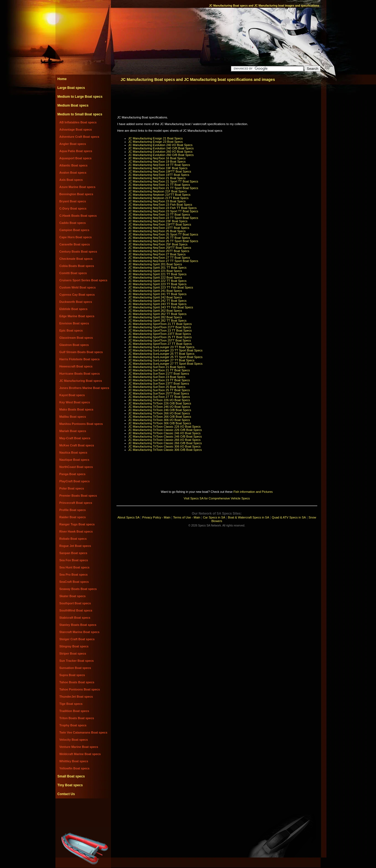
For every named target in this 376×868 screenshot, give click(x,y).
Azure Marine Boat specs (77, 187)
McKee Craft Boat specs (77, 445)
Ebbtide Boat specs (73, 309)
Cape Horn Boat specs (75, 237)
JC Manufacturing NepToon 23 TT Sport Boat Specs (163, 218)
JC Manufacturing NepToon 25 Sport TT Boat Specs (163, 234)
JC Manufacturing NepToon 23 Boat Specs (157, 201)
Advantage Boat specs (76, 129)
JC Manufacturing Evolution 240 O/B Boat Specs (161, 148)
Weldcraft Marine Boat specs (80, 754)
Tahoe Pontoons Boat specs (80, 689)
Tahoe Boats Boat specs (77, 682)
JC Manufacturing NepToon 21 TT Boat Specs (159, 185)
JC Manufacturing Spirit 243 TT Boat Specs (157, 304)
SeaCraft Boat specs (74, 582)
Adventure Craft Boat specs (79, 137)
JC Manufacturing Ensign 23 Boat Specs (156, 142)
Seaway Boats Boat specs (78, 589)
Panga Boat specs (72, 474)
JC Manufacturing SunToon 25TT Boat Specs (159, 393)
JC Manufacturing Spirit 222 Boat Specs (155, 277)
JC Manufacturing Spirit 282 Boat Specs (155, 317)
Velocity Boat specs (74, 740)
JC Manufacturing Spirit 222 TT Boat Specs (157, 281)
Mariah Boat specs (73, 431)
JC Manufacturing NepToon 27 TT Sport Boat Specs (163, 261)
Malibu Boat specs (73, 417)
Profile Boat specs (73, 510)
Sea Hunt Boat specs (74, 567)
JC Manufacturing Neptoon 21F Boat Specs (158, 191)
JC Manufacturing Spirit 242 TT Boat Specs (157, 301)
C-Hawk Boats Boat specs (78, 216)
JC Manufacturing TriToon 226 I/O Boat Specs (159, 400)
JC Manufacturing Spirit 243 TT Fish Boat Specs (161, 307)
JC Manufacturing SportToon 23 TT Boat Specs (160, 330)
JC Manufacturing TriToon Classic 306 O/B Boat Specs (165, 450)
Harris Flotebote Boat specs (79, 359)
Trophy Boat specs (73, 725)
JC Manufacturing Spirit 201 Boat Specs (155, 264)
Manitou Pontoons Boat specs (81, 424)
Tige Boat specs (71, 704)
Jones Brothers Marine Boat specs (84, 388)
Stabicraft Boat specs (75, 618)
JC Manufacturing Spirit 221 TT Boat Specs (157, 274)
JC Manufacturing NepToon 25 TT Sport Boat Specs (163, 241)
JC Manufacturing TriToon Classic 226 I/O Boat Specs (164, 427)
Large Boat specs (71, 88)
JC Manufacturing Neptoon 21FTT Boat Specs (159, 195)
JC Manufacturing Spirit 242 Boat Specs (155, 297)
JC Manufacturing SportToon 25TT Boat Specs (160, 340)
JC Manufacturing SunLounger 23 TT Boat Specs (161, 347)
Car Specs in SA (214, 517)
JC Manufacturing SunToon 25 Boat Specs (157, 387)
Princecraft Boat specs (76, 503)
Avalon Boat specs (73, 173)
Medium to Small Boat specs (80, 114)
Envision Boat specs (74, 323)
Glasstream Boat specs (76, 338)
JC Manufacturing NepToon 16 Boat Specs (157, 158)
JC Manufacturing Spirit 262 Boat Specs (155, 311)
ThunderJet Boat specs (76, 697)
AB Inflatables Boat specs (78, 122)
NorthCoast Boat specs (76, 467)
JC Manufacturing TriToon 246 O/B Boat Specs (160, 410)
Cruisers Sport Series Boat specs (83, 280)
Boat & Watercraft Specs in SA (248, 517)
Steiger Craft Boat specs (77, 639)
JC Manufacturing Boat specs (81, 381)
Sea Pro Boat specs (74, 575)
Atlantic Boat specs (73, 165)
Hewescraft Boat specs (76, 366)
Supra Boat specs (72, 675)
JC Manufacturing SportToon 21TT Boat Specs (160, 327)
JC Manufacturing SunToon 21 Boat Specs (157, 367)
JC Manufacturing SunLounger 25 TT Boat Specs (161, 354)
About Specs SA (129, 517)
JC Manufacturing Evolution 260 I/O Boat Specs (160, 152)
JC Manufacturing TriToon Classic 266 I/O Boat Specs (164, 440)
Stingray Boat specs (74, 646)
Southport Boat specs (75, 603)
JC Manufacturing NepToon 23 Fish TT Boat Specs (162, 208)
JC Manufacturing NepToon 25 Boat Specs (157, 231)
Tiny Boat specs (70, 785)
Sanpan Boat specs (73, 553)
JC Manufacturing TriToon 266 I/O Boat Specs (159, 413)
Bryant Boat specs (73, 201)
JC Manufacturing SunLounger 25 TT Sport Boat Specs (165, 357)
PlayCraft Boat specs (74, 481)
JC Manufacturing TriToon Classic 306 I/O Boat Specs (164, 446)
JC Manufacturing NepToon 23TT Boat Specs (159, 228)
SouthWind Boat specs (76, 610)
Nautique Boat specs (74, 460)
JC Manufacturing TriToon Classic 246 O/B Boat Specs (165, 436)
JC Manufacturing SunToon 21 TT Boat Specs (159, 370)
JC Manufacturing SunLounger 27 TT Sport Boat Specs (165, 364)
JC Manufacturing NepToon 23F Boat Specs (158, 221)
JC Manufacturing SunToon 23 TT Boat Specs (159, 380)
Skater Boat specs (72, 596)
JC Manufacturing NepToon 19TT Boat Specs (159, 175)
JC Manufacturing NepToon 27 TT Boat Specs (159, 258)
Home (62, 79)
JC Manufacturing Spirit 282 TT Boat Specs (157, 321)
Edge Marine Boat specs (77, 316)
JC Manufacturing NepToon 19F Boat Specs (158, 168)
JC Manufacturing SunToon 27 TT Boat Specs (159, 397)
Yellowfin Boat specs (74, 768)
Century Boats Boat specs (78, 252)
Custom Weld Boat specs (78, 287)
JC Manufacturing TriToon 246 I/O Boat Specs (159, 407)
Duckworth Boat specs (76, 302)
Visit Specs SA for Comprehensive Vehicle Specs (217, 498)
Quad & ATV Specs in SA (289, 517)
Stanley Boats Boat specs (78, 625)
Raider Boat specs (73, 517)
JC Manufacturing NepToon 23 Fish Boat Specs (160, 205)
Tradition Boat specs (74, 711)
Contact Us (66, 794)
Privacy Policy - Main (156, 517)
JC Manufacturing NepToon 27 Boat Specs (157, 254)
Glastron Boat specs (74, 345)
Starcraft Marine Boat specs (79, 632)
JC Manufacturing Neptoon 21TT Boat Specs (158, 198)
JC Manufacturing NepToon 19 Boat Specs (157, 162)
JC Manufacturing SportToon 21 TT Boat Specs (160, 324)
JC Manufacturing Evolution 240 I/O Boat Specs (160, 145)
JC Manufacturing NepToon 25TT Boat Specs (159, 251)
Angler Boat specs (73, 144)
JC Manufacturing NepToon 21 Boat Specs (157, 178)
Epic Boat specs (71, 330)
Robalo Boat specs (73, 539)
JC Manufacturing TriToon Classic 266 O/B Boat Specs (165, 443)
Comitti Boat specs (73, 273)
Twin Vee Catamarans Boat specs (83, 732)
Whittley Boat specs (74, 761)
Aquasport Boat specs (75, 158)
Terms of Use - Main (186, 517)
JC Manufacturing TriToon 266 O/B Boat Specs (160, 417)
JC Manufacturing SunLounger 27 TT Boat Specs (161, 360)
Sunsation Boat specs (75, 668)
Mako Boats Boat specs (76, 409)
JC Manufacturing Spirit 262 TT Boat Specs (157, 314)
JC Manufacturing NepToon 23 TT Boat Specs (159, 215)
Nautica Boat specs (73, 452)
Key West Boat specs (75, 402)
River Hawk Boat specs (76, 531)
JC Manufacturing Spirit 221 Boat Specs (155, 271)
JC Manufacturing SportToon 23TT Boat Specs (160, 334)
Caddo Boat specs (73, 223)
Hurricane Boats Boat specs (80, 374)
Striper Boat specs (73, 653)
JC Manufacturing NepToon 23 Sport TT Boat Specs (163, 211)
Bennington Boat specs (76, 194)
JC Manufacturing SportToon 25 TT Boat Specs (160, 337)
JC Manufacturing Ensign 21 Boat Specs (156, 138)
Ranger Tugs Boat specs (77, 524)
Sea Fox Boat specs (74, 560)
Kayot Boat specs (72, 395)
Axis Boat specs (71, 180)
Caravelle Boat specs (75, 244)
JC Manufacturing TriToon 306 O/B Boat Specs (160, 423)
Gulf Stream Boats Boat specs (81, 352)
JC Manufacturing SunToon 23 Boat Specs (157, 377)
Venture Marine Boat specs (79, 747)
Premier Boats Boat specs (78, 496)
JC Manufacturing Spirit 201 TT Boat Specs (157, 268)
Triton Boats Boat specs (77, 718)
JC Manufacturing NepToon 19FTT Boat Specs (160, 171)
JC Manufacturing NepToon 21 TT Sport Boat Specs (163, 188)
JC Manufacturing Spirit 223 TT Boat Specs (157, 284)
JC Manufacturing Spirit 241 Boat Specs (155, 291)
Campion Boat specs (74, 230)
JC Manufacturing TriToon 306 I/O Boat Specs (159, 420)
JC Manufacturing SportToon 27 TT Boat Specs (160, 344)
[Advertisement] (83, 811)
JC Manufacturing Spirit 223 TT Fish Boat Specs (161, 287)
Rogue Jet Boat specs (75, 546)
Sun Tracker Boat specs (77, 661)
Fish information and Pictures (253, 492)
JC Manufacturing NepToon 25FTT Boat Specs (160, 248)
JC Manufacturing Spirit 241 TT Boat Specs (157, 294)
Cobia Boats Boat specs (77, 266)
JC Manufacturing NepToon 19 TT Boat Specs (159, 165)
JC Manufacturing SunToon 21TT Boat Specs (159, 374)
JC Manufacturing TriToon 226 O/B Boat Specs (160, 403)
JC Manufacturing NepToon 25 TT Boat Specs (159, 238)
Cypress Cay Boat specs (77, 295)
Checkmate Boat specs (76, 259)
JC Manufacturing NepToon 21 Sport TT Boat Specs (163, 181)
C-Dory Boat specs (73, 208)
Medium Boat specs (73, 105)
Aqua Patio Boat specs (76, 151)
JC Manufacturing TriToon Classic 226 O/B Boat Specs (165, 430)
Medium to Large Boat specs (80, 97)
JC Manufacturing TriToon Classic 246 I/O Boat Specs (164, 433)
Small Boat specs (71, 776)
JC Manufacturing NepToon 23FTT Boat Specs (160, 224)
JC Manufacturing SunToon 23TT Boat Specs (159, 383)
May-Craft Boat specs (75, 438)
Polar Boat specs (72, 488)
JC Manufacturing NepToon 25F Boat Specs (158, 244)
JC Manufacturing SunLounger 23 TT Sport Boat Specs (165, 350)
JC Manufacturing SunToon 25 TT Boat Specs (159, 390)
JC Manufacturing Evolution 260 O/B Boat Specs (161, 155)
